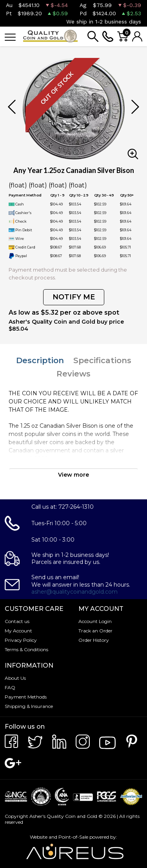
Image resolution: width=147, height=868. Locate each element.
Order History (94, 640)
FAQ (10, 687)
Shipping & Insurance (29, 706)
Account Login (95, 621)
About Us (15, 678)
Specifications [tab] (102, 360)
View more (73, 475)
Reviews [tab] (73, 374)
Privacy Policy (21, 640)
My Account (18, 631)
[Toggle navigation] (10, 37)
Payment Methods (26, 697)
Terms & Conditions (26, 649)
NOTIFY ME (74, 297)
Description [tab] (40, 360)
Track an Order (95, 631)
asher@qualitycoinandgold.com (74, 592)
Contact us (17, 621)
